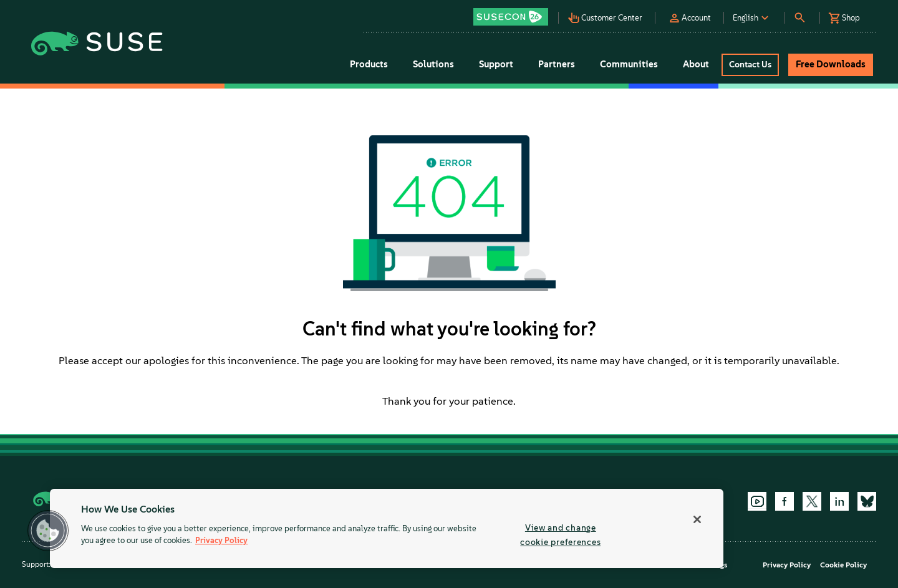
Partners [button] (557, 64)
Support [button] (496, 64)
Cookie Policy (843, 565)
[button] (514, 13)
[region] (387, 528)
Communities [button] (629, 64)
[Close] (697, 519)
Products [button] (369, 64)
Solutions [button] (433, 64)
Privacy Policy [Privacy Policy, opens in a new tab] (221, 541)
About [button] (696, 64)
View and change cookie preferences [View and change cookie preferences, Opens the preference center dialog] (560, 535)
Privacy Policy (787, 565)
